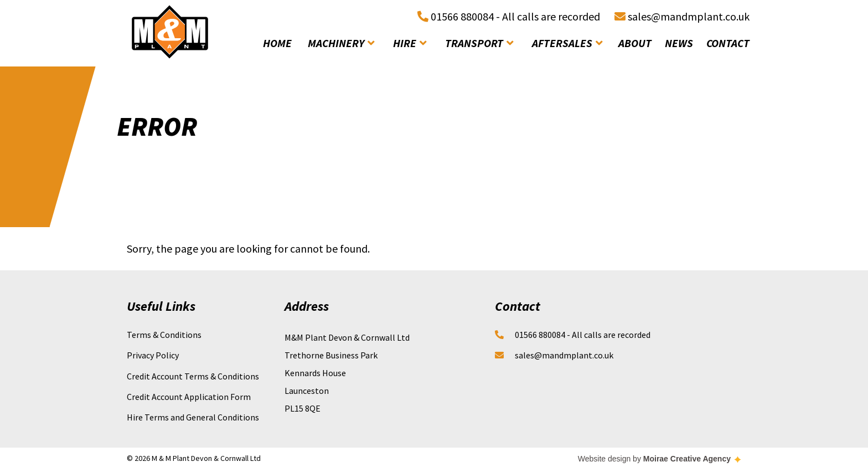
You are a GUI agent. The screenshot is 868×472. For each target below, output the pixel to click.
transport (479, 43)
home (277, 43)
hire (410, 43)
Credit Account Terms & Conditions (193, 376)
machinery (341, 43)
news (679, 43)
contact (728, 43)
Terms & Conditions (164, 335)
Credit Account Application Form (189, 397)
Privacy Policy (153, 355)
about (635, 43)
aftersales (567, 43)
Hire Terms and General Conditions (193, 417)
